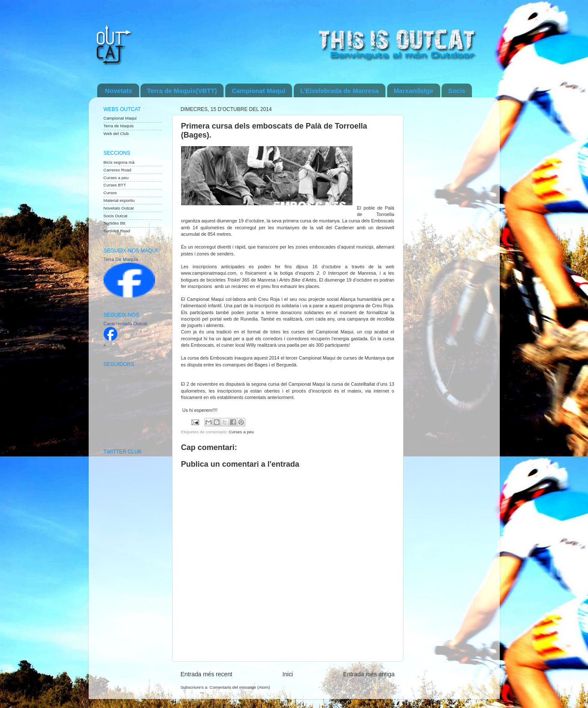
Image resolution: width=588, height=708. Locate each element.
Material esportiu (119, 200)
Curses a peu (241, 432)
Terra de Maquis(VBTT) (182, 91)
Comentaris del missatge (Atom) (240, 687)
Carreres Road (118, 170)
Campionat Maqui (258, 91)
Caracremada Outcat (125, 324)
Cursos (110, 193)
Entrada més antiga (369, 674)
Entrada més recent (207, 674)
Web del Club (116, 133)
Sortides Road (117, 231)
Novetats (118, 91)
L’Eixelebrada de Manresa (339, 91)
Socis (457, 91)
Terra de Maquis (119, 126)
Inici (288, 674)
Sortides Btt (115, 223)
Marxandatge (413, 91)
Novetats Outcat (119, 208)
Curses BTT (115, 185)
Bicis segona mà (119, 162)
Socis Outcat (116, 216)
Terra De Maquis (121, 259)
